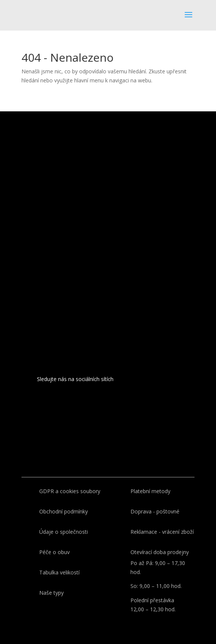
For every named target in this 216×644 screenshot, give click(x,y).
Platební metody (150, 491)
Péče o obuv (54, 552)
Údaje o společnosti (64, 532)
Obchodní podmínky (64, 511)
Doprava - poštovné (155, 511)
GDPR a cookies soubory (70, 491)
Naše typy (51, 593)
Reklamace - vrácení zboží (162, 532)
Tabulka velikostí (59, 572)
